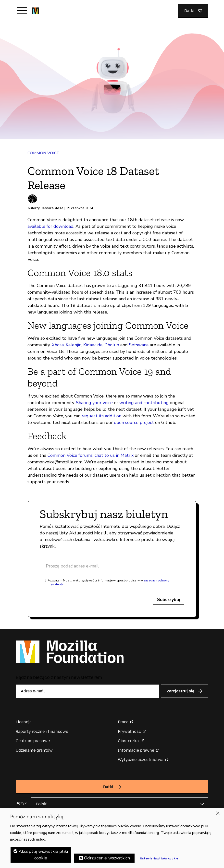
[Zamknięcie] (218, 815)
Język (21, 803)
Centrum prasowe (33, 741)
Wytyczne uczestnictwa (141, 760)
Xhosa (58, 345)
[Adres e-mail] (112, 566)
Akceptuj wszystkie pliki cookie (43, 856)
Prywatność (129, 731)
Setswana (139, 345)
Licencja (24, 722)
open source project (134, 422)
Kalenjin (74, 345)
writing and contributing (144, 403)
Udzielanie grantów (34, 750)
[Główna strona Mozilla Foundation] (35, 11)
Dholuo (112, 345)
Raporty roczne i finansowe (42, 731)
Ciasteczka (128, 741)
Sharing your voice (94, 403)
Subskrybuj (168, 600)
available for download (50, 226)
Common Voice (43, 153)
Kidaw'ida (93, 345)
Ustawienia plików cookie (159, 860)
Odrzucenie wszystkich (107, 859)
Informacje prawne (136, 750)
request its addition (101, 416)
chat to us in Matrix (114, 455)
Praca (123, 722)
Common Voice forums (70, 455)
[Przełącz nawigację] (22, 11)
